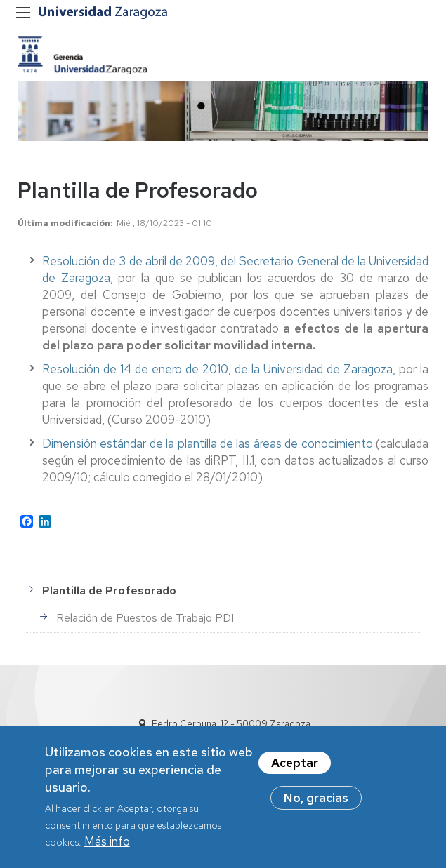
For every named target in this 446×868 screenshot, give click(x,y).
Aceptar (295, 770)
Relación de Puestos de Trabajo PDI (145, 618)
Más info (107, 849)
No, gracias (316, 806)
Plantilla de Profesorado (109, 590)
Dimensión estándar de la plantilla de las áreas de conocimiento (208, 443)
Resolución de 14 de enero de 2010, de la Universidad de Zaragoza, (221, 369)
